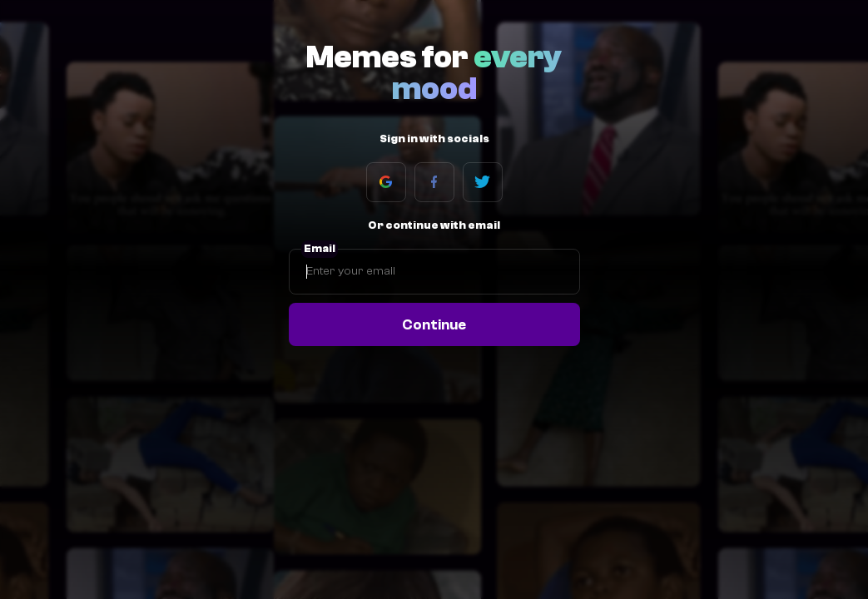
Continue (434, 324)
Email (320, 249)
